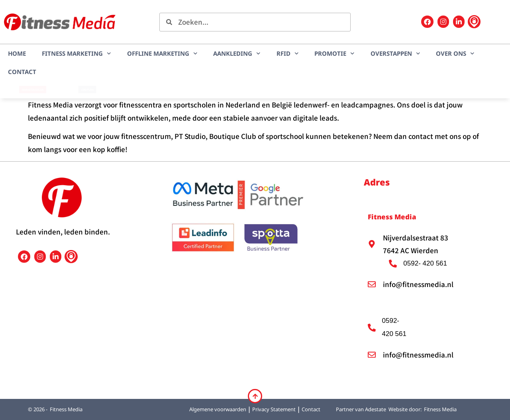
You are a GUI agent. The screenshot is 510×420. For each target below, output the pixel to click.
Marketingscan (32, 90)
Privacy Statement (274, 409)
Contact (22, 72)
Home (17, 53)
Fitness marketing (76, 54)
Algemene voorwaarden (218, 409)
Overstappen (395, 54)
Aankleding (237, 54)
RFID (288, 54)
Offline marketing (162, 54)
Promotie (334, 54)
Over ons (455, 54)
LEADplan (87, 90)
